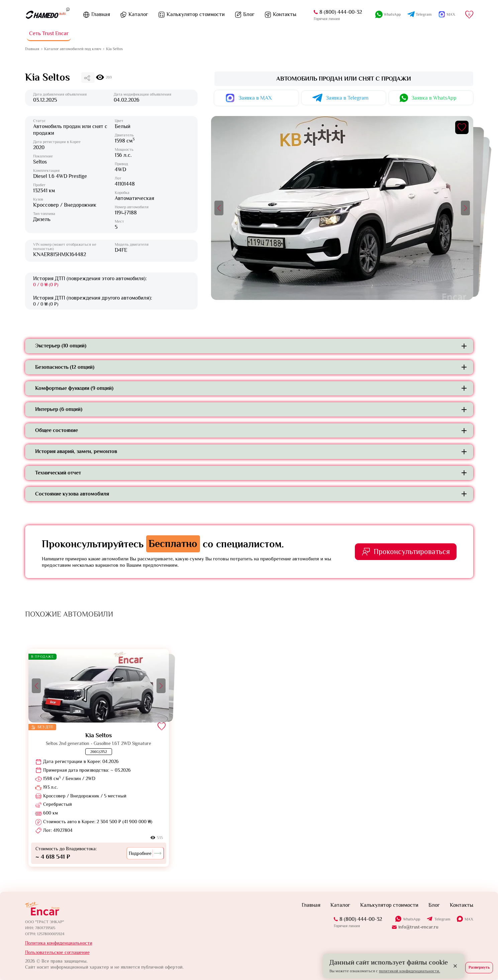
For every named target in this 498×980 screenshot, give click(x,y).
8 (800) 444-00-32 (341, 12)
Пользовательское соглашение (57, 952)
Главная (101, 14)
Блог (249, 14)
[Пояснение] (68, 9)
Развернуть (479, 967)
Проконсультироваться (412, 552)
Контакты (285, 14)
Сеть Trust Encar (49, 33)
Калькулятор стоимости (196, 14)
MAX (451, 14)
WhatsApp (392, 14)
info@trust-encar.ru (418, 927)
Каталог (138, 14)
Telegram (424, 14)
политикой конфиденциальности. (410, 971)
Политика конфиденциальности (59, 943)
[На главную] (45, 15)
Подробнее (145, 853)
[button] (219, 208)
